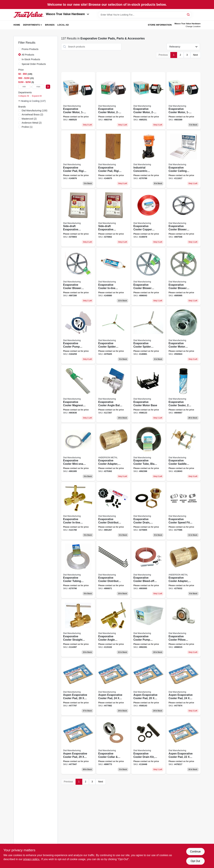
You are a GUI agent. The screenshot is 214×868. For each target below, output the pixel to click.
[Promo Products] (20, 49)
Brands (50, 25)
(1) (27, 127)
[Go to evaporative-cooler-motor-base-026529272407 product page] (148, 394)
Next (196, 55)
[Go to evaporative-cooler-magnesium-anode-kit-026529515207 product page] (78, 394)
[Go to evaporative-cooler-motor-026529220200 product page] (113, 101)
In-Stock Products (31, 59)
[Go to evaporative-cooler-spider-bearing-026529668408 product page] (113, 335)
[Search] (189, 14)
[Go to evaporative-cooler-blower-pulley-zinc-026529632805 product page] (148, 277)
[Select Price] (48, 87)
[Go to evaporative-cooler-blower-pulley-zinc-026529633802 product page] (78, 277)
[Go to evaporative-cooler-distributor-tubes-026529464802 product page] (113, 570)
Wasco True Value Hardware (68, 14)
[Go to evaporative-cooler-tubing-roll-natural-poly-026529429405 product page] (78, 570)
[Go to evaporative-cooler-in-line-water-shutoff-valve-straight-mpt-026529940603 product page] (78, 511)
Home (17, 25)
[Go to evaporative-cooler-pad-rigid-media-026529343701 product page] (113, 159)
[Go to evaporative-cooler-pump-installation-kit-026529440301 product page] (78, 335)
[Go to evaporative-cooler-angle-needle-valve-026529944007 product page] (113, 628)
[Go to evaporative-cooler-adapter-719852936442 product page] (183, 570)
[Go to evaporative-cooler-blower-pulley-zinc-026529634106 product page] (183, 218)
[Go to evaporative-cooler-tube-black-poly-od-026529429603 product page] (148, 452)
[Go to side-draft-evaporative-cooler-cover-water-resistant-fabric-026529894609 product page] (113, 218)
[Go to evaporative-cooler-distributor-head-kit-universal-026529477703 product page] (113, 511)
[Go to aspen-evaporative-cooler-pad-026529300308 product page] (113, 687)
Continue (195, 852)
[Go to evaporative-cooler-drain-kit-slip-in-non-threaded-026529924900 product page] (148, 745)
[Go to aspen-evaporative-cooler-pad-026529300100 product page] (78, 687)
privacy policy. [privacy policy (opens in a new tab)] (32, 859)
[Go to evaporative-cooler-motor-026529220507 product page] (78, 101)
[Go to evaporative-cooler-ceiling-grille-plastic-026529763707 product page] (183, 159)
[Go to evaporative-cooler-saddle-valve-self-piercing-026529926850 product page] (183, 452)
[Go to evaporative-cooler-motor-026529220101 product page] (183, 101)
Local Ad (63, 25)
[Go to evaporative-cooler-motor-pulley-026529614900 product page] (183, 335)
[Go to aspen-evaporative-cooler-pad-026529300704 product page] (183, 745)
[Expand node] (20, 101)
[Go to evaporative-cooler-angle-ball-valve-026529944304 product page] (113, 394)
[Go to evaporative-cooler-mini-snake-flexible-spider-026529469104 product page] (78, 452)
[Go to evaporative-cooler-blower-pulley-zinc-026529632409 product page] (183, 277)
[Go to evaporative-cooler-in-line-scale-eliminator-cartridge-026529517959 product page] (113, 277)
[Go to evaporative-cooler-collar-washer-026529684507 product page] (113, 745)
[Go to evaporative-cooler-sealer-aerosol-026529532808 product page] (183, 394)
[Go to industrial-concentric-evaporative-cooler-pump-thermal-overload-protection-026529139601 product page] (148, 159)
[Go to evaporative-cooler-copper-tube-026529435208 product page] (148, 218)
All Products (28, 55)
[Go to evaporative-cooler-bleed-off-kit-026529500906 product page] (148, 570)
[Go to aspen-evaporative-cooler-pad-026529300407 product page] (148, 687)
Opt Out (195, 861)
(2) (32, 115)
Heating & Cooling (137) (33, 101)
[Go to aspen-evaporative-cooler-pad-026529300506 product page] (183, 687)
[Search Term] (145, 15)
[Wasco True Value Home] (29, 15)
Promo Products (30, 49)
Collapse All (24, 96)
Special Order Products (34, 64)
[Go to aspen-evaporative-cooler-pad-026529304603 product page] (78, 745)
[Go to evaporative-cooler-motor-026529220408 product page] (148, 101)
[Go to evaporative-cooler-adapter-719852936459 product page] (113, 452)
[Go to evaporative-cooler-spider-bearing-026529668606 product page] (148, 335)
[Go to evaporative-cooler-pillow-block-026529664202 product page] (183, 628)
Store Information (160, 25)
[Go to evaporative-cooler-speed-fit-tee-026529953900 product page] (183, 511)
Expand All (37, 96)
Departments (31, 25)
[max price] (38, 87)
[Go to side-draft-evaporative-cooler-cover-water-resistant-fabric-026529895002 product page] (78, 218)
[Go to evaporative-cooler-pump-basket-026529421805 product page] (148, 628)
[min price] (24, 87)
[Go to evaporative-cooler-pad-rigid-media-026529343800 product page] (78, 159)
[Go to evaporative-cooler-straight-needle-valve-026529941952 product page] (78, 628)
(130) (35, 111)
